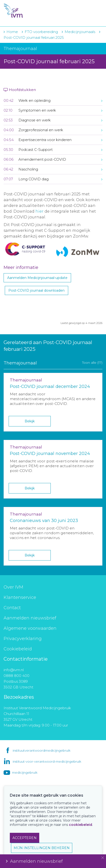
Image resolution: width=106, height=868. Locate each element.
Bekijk (30, 421)
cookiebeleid (81, 825)
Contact (12, 608)
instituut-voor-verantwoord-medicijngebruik (47, 761)
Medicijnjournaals (80, 32)
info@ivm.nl (14, 670)
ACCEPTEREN (25, 838)
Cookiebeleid (18, 649)
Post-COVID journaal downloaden (36, 290)
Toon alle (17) (92, 363)
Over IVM (13, 587)
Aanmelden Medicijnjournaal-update (37, 278)
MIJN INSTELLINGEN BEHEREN (42, 848)
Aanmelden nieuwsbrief (30, 618)
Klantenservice (20, 597)
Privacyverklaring (23, 639)
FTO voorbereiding (42, 32)
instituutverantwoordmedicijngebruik (42, 750)
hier (39, 211)
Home (12, 32)
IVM (33, 11)
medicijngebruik (25, 772)
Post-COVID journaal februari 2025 (34, 37)
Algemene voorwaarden (30, 628)
